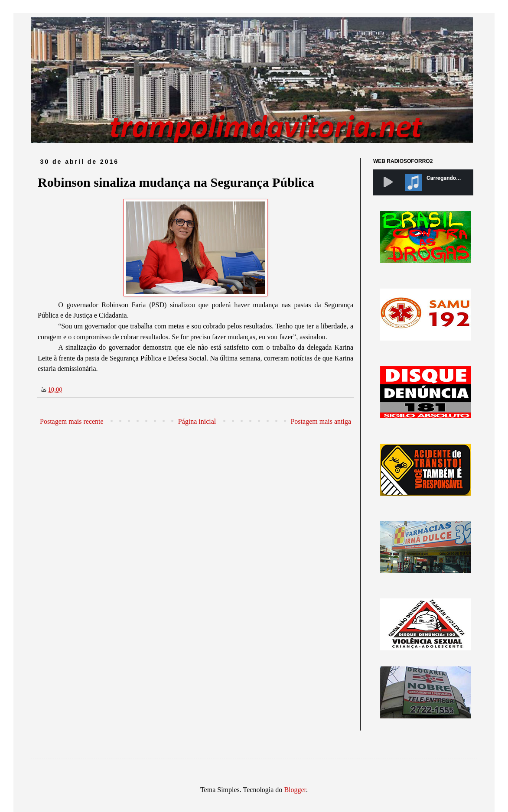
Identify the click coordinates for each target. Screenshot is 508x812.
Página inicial (197, 421)
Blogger (295, 790)
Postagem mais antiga (321, 421)
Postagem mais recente (72, 421)
